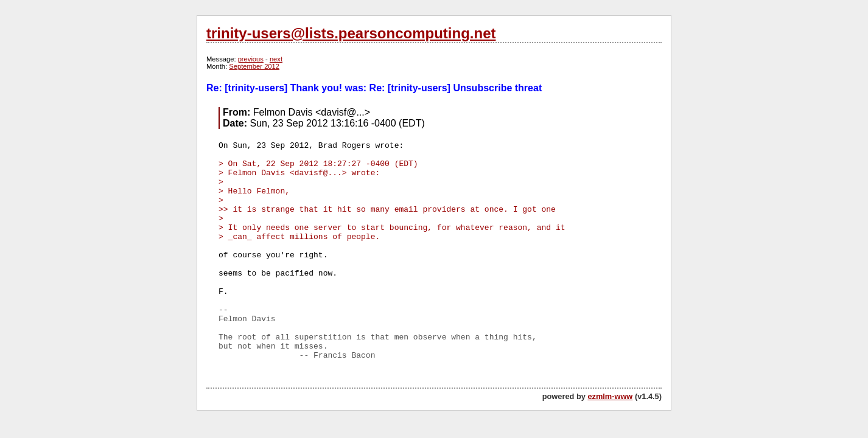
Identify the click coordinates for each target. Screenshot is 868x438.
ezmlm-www (610, 396)
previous (251, 59)
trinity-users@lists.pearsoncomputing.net (351, 33)
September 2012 (254, 66)
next (276, 59)
